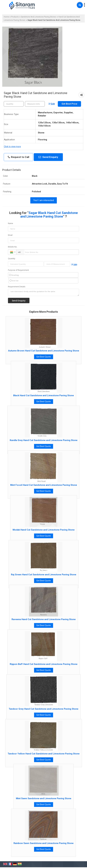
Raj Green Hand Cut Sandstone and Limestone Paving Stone (44, 575)
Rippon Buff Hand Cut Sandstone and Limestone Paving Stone (44, 664)
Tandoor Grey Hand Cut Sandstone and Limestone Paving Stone (43, 709)
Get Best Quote (44, 357)
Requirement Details (17, 287)
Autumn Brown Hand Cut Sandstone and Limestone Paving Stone (44, 351)
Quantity (12, 259)
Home (6, 17)
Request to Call (18, 157)
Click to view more (12, 146)
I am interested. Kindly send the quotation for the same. (43, 292)
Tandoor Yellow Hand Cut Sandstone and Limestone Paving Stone (44, 754)
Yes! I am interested (44, 200)
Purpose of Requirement (18, 270)
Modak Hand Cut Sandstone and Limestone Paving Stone (44, 530)
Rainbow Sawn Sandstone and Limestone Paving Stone (43, 843)
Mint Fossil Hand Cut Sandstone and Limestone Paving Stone (44, 485)
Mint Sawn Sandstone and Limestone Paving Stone (44, 798)
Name (11, 223)
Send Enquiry (48, 157)
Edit (52, 104)
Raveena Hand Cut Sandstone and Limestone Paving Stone (44, 619)
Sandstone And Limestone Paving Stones (38, 17)
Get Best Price (69, 104)
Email (10, 235)
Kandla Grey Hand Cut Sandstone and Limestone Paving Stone (44, 440)
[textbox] (35, 104)
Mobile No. (13, 247)
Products (15, 17)
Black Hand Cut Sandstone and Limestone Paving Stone (43, 395)
